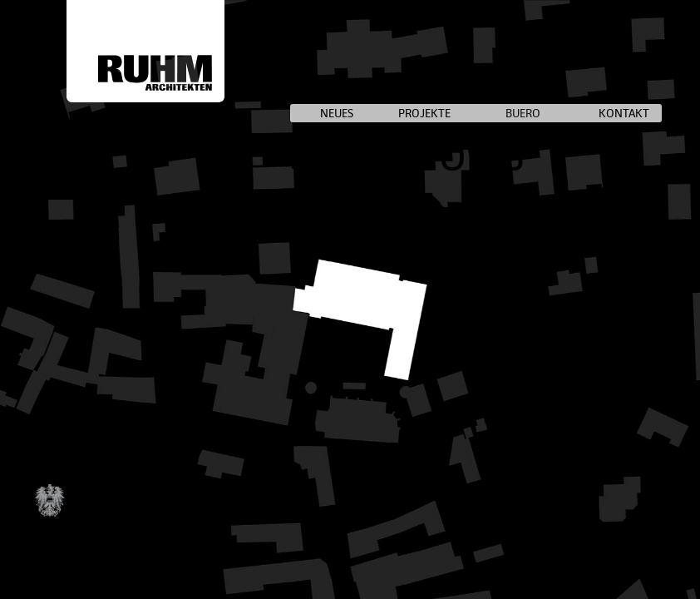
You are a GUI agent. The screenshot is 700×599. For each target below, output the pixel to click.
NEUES (337, 113)
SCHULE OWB (407, 157)
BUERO (523, 113)
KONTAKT (624, 113)
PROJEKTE (424, 113)
